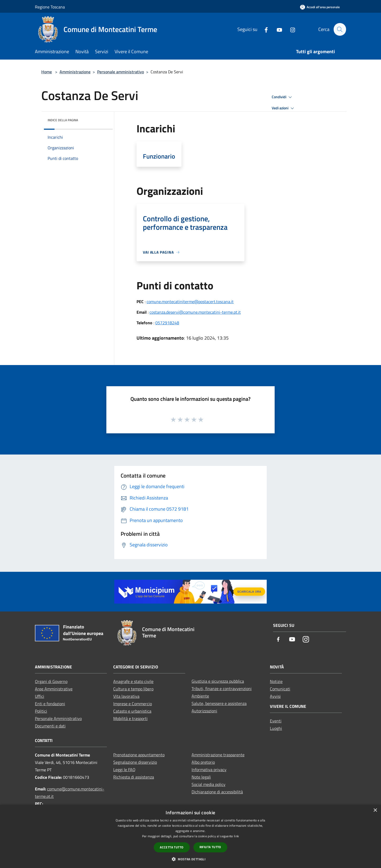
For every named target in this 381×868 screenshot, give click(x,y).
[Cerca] (340, 29)
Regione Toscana (50, 7)
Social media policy (208, 784)
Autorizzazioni (204, 711)
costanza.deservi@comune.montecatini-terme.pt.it (195, 312)
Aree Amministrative (54, 689)
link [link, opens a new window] (236, 836)
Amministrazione (75, 72)
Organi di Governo (51, 681)
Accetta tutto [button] (172, 847)
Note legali (201, 777)
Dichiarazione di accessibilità (217, 792)
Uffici (40, 696)
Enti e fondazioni (50, 704)
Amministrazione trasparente (218, 755)
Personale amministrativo (121, 72)
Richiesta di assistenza (134, 777)
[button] (190, 859)
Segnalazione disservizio (135, 762)
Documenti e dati (50, 726)
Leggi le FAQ (124, 770)
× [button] (375, 810)
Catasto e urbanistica (132, 711)
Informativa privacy (209, 770)
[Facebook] (264, 29)
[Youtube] (277, 29)
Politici (41, 711)
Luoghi (276, 728)
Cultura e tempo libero (133, 689)
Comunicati (280, 689)
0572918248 (167, 323)
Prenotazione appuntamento (139, 755)
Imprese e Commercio (133, 704)
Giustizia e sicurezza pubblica (218, 681)
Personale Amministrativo (58, 718)
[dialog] (190, 836)
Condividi (283, 97)
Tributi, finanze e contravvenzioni (222, 689)
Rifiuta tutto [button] (210, 847)
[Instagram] (290, 29)
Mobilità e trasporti (130, 718)
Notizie (276, 681)
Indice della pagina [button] (63, 120)
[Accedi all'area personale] (320, 7)
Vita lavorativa (126, 696)
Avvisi (275, 696)
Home (47, 72)
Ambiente (200, 696)
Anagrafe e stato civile (133, 681)
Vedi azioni (284, 108)
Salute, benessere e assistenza (219, 703)
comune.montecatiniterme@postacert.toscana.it (190, 302)
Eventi (276, 721)
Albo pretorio (203, 762)
